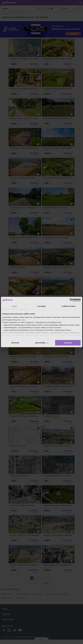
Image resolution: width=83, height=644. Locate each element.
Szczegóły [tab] (41, 306)
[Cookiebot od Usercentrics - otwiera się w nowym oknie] (71, 300)
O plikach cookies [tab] (69, 306)
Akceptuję (68, 343)
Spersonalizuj (42, 343)
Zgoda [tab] (14, 306)
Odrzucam (15, 343)
